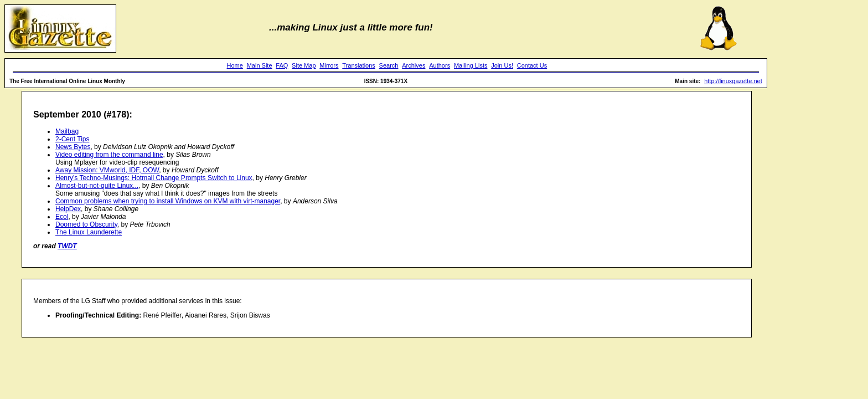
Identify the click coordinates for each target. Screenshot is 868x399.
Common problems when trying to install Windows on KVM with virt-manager (168, 201)
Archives (414, 65)
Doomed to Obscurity (86, 224)
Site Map (304, 65)
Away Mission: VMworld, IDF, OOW (107, 170)
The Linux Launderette (89, 232)
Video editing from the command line (109, 155)
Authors (440, 65)
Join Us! (502, 65)
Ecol (62, 217)
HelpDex (68, 209)
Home (235, 65)
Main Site (260, 65)
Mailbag (67, 131)
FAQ (282, 65)
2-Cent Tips (72, 139)
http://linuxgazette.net (733, 81)
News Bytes (73, 147)
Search (389, 65)
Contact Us (532, 65)
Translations (359, 65)
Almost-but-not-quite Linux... (97, 186)
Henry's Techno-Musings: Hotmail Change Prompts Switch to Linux (154, 178)
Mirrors (329, 65)
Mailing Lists (471, 65)
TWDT (67, 246)
